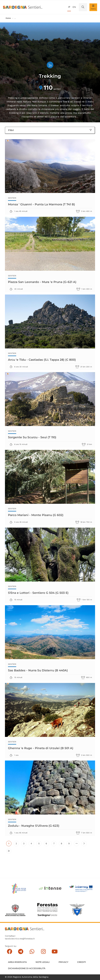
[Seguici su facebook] (9, 952)
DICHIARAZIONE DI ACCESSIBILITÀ (27, 968)
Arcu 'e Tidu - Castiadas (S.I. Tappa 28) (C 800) (42, 360)
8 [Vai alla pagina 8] (63, 844)
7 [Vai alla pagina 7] (55, 844)
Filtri (50, 130)
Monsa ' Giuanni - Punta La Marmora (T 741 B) (42, 204)
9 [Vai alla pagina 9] (70, 844)
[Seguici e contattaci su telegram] (21, 952)
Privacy (63, 962)
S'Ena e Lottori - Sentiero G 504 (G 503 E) (38, 593)
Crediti (82, 962)
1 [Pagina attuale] (10, 844)
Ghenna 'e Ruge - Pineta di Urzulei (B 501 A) (41, 748)
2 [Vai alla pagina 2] (17, 844)
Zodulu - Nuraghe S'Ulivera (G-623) (34, 826)
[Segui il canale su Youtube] (55, 952)
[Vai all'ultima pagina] (9, 851)
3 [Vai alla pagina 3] (25, 844)
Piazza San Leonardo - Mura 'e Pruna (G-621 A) (42, 282)
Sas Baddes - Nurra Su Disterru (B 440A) (38, 670)
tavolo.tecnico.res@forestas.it (20, 939)
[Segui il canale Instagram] (43, 952)
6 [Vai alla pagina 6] (47, 844)
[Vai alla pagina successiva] (84, 844)
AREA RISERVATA (17, 962)
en (74, 7)
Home (8, 18)
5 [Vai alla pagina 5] (40, 844)
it (69, 7)
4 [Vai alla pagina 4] (32, 844)
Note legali (43, 962)
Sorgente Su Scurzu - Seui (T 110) (32, 437)
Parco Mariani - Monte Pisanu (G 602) (36, 515)
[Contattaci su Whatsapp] (32, 952)
